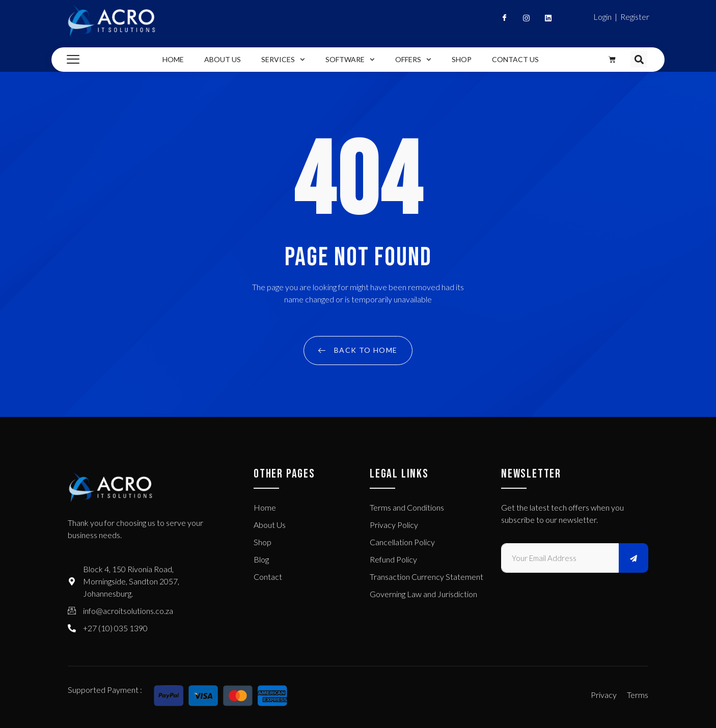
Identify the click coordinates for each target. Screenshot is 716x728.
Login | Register (621, 17)
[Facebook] (500, 20)
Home (173, 59)
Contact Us (515, 59)
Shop (462, 59)
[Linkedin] (544, 20)
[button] (639, 59)
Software (350, 60)
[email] (560, 558)
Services (283, 60)
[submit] (634, 558)
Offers (413, 60)
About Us (223, 59)
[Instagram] (522, 20)
